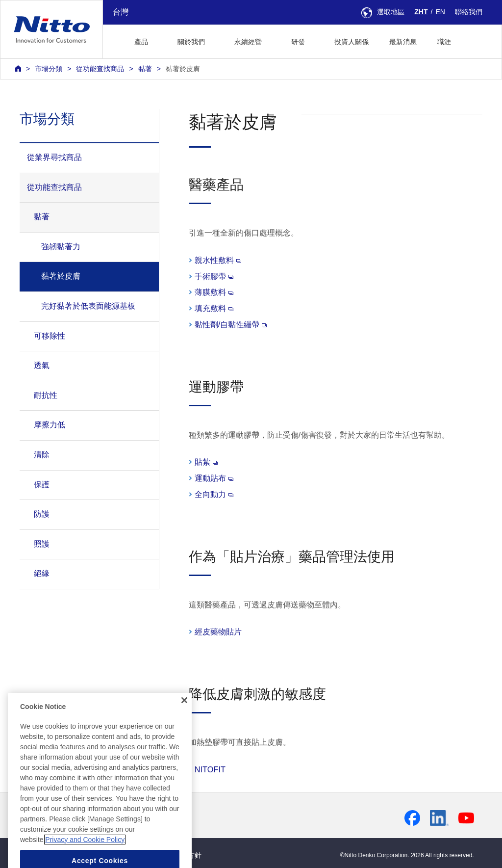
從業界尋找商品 (54, 157)
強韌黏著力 (61, 247)
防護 (42, 514)
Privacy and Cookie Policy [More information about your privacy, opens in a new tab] (85, 861)
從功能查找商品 (100, 69)
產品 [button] (141, 42)
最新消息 (403, 42)
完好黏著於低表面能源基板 (88, 306)
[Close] (184, 722)
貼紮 (206, 462)
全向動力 (214, 494)
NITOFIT (210, 769)
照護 (42, 544)
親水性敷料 (218, 260)
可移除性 (50, 336)
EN (440, 12)
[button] (477, 40)
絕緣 (42, 573)
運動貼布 (214, 478)
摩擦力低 (50, 425)
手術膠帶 (214, 276)
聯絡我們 (469, 12)
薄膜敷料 (214, 292)
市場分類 (49, 69)
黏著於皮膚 (183, 69)
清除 (42, 455)
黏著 (145, 69)
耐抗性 (46, 395)
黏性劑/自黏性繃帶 (231, 324)
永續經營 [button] (248, 42)
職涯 (444, 42)
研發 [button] (298, 42)
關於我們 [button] (191, 42)
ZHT (421, 12)
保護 (42, 485)
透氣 (42, 365)
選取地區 (383, 12)
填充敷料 (214, 308)
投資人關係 (351, 42)
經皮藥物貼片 (218, 631)
